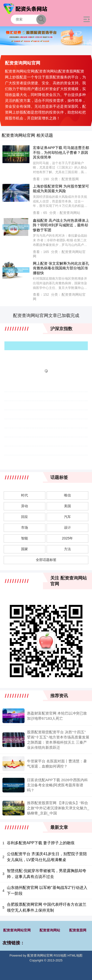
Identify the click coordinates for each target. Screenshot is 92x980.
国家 (25, 549)
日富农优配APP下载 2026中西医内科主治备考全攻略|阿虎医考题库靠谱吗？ (57, 785)
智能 (25, 538)
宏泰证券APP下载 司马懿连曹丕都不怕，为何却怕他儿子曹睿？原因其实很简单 (61, 152)
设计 (67, 527)
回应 (25, 517)
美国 (67, 506)
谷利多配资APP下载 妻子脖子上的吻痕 (41, 843)
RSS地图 (60, 955)
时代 (25, 495)
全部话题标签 (46, 560)
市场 (25, 527)
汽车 (67, 517)
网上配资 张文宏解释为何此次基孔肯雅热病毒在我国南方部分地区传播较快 (61, 268)
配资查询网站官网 (17, 930)
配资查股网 (78, 930)
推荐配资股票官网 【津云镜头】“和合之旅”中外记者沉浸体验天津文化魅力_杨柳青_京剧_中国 (58, 808)
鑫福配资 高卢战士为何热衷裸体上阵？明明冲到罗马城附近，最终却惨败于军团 (61, 225)
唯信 (67, 495)
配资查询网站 (50, 930)
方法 (67, 549)
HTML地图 (75, 955)
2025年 (67, 538)
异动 (25, 506)
